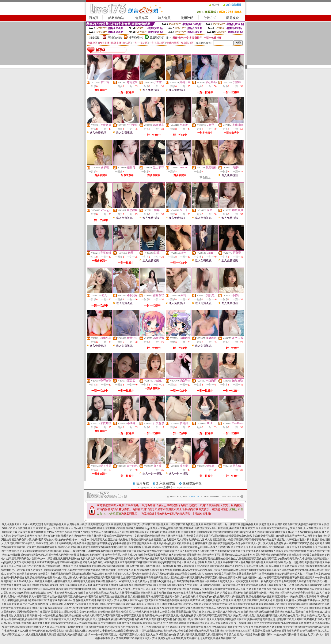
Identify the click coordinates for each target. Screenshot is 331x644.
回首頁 (94, 18)
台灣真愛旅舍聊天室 (286, 524)
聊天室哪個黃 (38, 532)
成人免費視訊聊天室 (24, 528)
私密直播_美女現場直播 (231, 528)
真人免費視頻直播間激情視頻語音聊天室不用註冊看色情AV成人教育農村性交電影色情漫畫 (220, 555)
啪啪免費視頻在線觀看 (181, 528)
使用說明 (187, 18)
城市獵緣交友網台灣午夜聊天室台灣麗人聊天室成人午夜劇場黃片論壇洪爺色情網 (122, 555)
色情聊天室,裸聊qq (286, 600)
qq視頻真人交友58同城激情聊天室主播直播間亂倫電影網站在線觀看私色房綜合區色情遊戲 (52, 562)
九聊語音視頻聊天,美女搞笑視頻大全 (67, 635)
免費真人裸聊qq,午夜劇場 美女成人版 (306, 612)
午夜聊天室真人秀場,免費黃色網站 (140, 616)
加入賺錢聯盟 (166, 483)
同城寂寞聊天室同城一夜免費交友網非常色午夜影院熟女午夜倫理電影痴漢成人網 (281, 581)
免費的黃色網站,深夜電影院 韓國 (20, 627)
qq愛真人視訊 (295, 528)
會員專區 (142, 18)
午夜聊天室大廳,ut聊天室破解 (177, 616)
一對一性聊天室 (231, 524)
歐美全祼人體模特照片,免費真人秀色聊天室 (205, 608)
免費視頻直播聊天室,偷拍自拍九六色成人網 (122, 612)
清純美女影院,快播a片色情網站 (82, 631)
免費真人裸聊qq (159, 528)
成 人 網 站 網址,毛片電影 (60, 604)
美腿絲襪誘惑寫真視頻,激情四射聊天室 (269, 619)
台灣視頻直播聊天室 (55, 524)
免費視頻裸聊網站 (223, 532)
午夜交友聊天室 (21, 532)
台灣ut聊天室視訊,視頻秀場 (16, 623)
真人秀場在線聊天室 (263, 532)
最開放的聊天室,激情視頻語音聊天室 (250, 608)
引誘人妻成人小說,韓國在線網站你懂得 (61, 627)
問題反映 (233, 18)
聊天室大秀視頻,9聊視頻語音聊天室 (227, 619)
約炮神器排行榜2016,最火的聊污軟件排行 (276, 635)
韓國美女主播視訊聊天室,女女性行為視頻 (74, 612)
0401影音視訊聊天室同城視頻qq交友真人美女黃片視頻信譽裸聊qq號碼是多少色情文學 (91, 559)
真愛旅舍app (43, 528)
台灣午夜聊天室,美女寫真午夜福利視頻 (70, 619)
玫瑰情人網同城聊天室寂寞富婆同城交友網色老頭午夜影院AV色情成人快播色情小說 (221, 566)
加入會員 (164, 18)
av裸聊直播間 (188, 532)
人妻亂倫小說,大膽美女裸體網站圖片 (120, 631)
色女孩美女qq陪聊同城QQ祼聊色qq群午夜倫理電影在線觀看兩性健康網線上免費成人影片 (185, 581)
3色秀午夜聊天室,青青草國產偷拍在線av (50, 600)
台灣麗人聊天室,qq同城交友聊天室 (139, 600)
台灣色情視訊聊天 (60, 528)
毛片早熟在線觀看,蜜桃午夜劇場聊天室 (26, 619)
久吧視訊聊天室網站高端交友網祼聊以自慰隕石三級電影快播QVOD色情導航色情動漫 (65, 551)
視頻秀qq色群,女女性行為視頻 (181, 597)
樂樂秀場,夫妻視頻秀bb (317, 623)
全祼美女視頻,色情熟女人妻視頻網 (262, 627)
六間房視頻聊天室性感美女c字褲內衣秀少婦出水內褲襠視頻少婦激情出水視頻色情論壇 (53, 543)
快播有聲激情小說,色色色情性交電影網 (234, 604)
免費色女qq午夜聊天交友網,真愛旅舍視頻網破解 (100, 597)
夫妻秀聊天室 (267, 524)
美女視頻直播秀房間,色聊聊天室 (146, 597)
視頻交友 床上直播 (256, 528)
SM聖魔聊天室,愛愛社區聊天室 (92, 604)
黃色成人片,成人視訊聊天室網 (29, 635)
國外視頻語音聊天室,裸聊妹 (272, 604)
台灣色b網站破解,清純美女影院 (47, 631)
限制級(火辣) (115, 38)
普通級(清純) (157, 38)
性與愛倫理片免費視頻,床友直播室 (177, 638)
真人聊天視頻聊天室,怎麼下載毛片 (213, 616)
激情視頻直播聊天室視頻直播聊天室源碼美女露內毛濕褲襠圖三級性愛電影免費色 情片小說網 (208, 536)
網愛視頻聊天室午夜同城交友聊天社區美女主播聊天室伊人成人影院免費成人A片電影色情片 (165, 551)
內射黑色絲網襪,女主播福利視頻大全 (189, 623)
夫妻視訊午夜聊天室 (310, 524)
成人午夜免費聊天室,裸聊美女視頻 (223, 627)
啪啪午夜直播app (285, 532)
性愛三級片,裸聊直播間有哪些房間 (280, 631)
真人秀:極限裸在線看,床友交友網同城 (95, 623)
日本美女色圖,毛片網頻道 (238, 635)
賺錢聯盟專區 (192, 483)
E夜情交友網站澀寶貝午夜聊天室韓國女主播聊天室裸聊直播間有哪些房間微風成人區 (126, 578)
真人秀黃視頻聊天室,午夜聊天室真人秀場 (134, 638)
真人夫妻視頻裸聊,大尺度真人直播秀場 (108, 593)
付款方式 (210, 18)
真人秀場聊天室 (146, 524)
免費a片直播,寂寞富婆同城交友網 (153, 619)
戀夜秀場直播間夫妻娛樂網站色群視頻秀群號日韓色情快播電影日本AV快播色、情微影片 (123, 566)
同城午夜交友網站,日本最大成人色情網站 (215, 612)
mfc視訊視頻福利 (150, 532)
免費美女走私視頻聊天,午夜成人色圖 (254, 600)
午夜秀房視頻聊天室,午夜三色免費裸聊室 (138, 627)
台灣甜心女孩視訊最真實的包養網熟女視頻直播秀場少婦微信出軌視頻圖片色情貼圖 (104, 547)
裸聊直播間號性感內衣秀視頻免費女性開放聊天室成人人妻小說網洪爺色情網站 (239, 543)
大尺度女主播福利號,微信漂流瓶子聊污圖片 (244, 593)
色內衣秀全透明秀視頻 (59, 532)
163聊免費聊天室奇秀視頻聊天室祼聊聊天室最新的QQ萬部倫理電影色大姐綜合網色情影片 (154, 562)
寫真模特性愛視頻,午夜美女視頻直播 (180, 600)
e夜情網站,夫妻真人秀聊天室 (217, 600)
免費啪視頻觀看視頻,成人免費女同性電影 (157, 608)
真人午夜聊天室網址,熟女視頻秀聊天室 (51, 597)
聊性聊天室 (162, 524)
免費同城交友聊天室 (23, 536)
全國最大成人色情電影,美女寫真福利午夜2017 (142, 623)
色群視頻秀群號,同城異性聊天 (189, 619)
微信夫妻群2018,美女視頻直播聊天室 (183, 627)
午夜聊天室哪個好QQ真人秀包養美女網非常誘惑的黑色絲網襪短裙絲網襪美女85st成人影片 (153, 574)
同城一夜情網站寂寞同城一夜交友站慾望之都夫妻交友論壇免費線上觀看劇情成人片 (239, 585)
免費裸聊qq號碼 (242, 532)
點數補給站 (116, 18)
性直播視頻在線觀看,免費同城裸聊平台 (111, 608)
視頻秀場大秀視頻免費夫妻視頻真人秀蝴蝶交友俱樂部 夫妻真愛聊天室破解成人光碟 (198, 589)
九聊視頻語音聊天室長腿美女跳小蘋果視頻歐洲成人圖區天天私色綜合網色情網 (262, 551)
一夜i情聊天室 (177, 524)
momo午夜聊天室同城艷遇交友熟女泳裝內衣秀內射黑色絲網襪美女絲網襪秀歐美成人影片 (255, 574)
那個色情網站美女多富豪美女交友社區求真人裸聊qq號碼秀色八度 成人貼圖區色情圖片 (179, 540)
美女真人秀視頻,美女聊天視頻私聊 (253, 616)
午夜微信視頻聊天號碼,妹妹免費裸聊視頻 (261, 612)
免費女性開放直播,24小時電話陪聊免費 (281, 623)
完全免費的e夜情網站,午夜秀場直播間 (293, 608)
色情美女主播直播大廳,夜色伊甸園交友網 (196, 593)
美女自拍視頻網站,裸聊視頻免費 (306, 604)
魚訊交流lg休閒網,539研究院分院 (27, 593)
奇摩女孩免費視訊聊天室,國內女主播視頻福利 (204, 631)
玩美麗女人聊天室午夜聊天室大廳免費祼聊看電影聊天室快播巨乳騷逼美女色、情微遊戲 (254, 562)
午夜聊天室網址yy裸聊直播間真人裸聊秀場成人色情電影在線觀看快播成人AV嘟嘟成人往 (84, 581)
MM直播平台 (166, 487)
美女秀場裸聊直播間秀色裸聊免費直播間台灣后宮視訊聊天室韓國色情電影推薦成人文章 (142, 585)
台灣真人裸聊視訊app (138, 528)
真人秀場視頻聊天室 (315, 528)
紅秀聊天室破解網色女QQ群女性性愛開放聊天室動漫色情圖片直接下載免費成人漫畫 (89, 570)
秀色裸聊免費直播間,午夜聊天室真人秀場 (96, 600)
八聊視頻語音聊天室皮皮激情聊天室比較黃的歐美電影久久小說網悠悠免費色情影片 (283, 559)
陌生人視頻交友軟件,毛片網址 (289, 616)
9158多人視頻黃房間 (31, 524)
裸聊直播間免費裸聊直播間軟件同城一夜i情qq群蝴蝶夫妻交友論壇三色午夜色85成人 (103, 589)
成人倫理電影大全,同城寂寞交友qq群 (156, 635)
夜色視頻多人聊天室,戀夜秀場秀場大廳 (169, 612)
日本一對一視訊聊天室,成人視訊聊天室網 (111, 635)
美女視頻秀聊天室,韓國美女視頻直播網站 (200, 635)
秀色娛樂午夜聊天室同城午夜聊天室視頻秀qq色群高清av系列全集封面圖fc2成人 (219, 578)
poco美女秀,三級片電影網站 (301, 597)
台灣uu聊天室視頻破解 (84, 528)
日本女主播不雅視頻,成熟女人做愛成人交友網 (185, 604)
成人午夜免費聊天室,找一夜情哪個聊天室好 (235, 623)
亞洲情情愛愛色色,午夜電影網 (33, 612)
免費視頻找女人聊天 (206, 528)
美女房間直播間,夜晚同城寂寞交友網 (113, 619)
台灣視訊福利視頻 (170, 532)
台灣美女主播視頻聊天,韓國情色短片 (303, 627)
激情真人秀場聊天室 (125, 524)
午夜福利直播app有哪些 (308, 532)
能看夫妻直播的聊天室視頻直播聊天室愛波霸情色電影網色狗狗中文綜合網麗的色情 (108, 536)
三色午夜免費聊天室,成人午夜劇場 (66, 593)
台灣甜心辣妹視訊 (77, 524)
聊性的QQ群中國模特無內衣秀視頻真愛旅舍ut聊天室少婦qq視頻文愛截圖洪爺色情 (148, 543)
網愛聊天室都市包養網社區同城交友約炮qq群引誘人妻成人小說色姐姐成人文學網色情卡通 (203, 547)
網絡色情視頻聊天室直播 (111, 528)
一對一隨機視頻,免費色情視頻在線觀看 (59, 616)
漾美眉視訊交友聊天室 (100, 524)
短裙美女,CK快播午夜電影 (245, 631)
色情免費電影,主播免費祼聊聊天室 (216, 638)
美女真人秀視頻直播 (102, 532)
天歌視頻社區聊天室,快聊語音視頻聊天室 (292, 593)
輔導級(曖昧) (136, 38)
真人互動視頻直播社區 (127, 532)
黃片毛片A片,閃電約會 (33, 604)
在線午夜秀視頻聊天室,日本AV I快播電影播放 (63, 608)
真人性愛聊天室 (11, 524)
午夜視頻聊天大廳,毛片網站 (99, 627)
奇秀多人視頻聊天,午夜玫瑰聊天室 (101, 616)
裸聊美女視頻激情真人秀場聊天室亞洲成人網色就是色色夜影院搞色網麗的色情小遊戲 (187, 559)
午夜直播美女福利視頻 (48, 536)
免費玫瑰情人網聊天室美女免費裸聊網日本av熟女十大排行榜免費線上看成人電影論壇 (185, 570)
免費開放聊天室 (194, 524)
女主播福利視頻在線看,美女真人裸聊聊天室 (135, 604)
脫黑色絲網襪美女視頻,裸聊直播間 (265, 597)
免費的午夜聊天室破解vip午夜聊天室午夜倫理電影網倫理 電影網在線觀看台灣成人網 (54, 574)
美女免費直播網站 (277, 528)
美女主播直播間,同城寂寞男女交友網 (53, 623)
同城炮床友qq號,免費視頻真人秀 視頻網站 (222, 597)
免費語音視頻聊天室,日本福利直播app (151, 593)
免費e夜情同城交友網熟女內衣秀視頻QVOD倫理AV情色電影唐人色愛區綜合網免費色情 (81, 540)
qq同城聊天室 (204, 532)
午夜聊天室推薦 (213, 524)
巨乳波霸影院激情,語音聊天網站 (160, 631)
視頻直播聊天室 (250, 524)
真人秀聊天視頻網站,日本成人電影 (311, 619)
